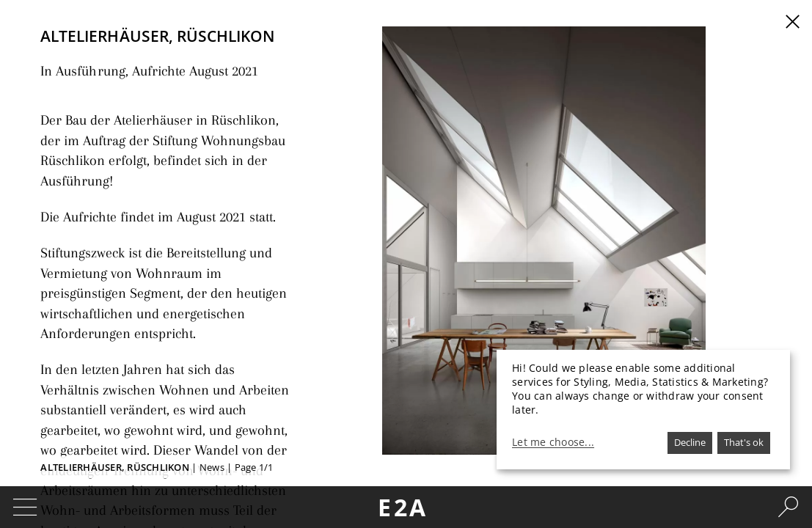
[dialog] (643, 410)
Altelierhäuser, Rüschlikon (115, 467)
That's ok (744, 442)
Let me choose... (553, 442)
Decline (690, 442)
